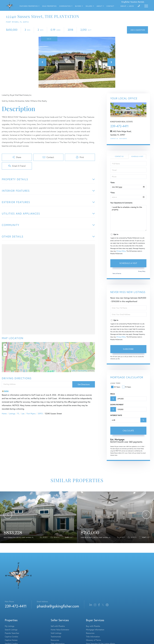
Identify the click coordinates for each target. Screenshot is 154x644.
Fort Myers (31, 414)
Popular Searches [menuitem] (12, 633)
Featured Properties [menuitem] (29, 6)
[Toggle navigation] (146, 6)
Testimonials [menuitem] (56, 637)
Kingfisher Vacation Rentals (133, 2)
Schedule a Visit (137, 156)
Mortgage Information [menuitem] (95, 630)
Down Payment (117, 405)
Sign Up (123, 6)
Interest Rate (116, 415)
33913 (40, 414)
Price (113, 394)
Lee (23, 414)
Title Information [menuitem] (93, 637)
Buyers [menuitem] (78, 6)
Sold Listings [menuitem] (56, 633)
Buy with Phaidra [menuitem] (93, 626)
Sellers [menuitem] (89, 6)
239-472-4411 (119, 126)
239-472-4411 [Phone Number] (16, 606)
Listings (12, 414)
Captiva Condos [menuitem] (11, 637)
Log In (131, 6)
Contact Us (114, 139)
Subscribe (128, 349)
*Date (112, 183)
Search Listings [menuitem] (11, 630)
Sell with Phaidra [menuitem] (58, 626)
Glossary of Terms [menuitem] (93, 640)
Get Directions (84, 384)
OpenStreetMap (82, 371)
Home (4, 414)
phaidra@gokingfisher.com (58, 606)
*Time (112, 193)
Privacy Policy (121, 251)
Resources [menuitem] (55, 640)
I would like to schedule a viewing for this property (128, 218)
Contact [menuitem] (110, 6)
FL (18, 414)
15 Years (127, 387)
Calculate (128, 431)
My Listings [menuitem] (10, 626)
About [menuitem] (99, 6)
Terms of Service (117, 273)
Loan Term (115, 383)
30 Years (116, 387)
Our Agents (123, 139)
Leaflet (73, 371)
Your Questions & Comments (121, 203)
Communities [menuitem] (65, 6)
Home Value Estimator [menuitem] (60, 630)
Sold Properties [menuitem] (49, 6)
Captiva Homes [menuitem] (11, 640)
